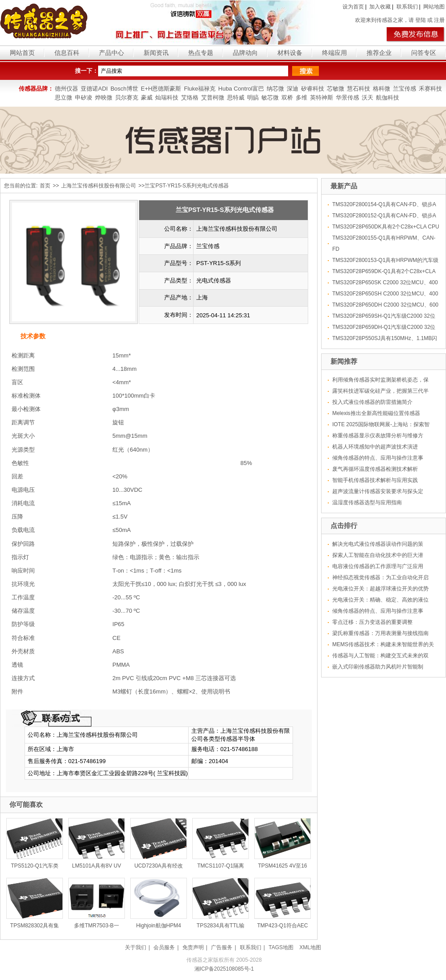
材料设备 (290, 53)
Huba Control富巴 (241, 89)
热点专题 (201, 53)
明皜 (253, 98)
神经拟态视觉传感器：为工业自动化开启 (380, 577)
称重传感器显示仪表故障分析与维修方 (378, 436)
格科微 (382, 89)
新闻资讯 (156, 53)
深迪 (293, 89)
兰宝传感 (405, 89)
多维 (301, 98)
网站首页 (22, 53)
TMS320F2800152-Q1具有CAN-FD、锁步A (384, 216)
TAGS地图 (281, 947)
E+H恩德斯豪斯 (161, 89)
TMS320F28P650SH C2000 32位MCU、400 (385, 294)
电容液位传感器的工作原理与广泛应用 (378, 566)
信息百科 (67, 53)
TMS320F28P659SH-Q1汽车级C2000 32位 (384, 316)
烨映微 (104, 98)
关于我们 (136, 947)
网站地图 (434, 7)
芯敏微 (336, 89)
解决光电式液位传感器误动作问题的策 (378, 544)
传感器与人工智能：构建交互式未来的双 (380, 656)
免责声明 (193, 947)
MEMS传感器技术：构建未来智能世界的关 (383, 644)
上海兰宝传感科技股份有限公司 (99, 186)
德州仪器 (66, 89)
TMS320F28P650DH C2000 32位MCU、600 (385, 305)
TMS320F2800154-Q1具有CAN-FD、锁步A (384, 204)
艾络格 (190, 98)
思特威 (236, 98)
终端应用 (334, 53)
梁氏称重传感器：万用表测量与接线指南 (380, 633)
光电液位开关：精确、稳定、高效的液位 (380, 600)
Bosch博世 (124, 89)
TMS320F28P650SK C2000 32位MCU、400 (385, 282)
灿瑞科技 (167, 98)
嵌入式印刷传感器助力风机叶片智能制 (378, 667)
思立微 (64, 98)
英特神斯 (322, 98)
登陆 (421, 20)
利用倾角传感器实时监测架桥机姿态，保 (380, 380)
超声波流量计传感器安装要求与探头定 (378, 491)
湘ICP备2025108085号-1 (224, 969)
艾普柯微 (213, 98)
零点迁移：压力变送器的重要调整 (372, 622)
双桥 (287, 98)
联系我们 (407, 7)
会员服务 (164, 947)
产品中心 (111, 53)
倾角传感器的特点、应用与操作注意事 (378, 458)
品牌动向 (245, 53)
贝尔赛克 (127, 98)
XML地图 (310, 947)
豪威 (147, 98)
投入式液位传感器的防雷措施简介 (372, 402)
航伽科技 (388, 98)
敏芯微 (270, 98)
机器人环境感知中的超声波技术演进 (375, 447)
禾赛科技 (430, 89)
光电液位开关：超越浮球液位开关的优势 (380, 589)
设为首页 (353, 7)
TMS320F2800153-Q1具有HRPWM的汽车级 (385, 260)
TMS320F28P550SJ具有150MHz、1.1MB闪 (385, 338)
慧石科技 (359, 89)
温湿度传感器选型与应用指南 (367, 502)
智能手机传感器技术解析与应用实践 (375, 480)
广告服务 (222, 947)
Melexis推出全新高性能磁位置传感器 (376, 413)
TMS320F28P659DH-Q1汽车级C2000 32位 (384, 327)
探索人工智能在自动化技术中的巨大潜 (378, 555)
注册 (439, 20)
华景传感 (347, 98)
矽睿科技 (313, 89)
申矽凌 (84, 98)
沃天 (368, 98)
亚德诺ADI (94, 89)
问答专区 (424, 53)
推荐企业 (379, 53)
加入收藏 (380, 7)
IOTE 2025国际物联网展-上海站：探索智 (381, 424)
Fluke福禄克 (200, 89)
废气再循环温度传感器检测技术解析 (375, 469)
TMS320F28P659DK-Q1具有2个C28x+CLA (384, 271)
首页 (45, 186)
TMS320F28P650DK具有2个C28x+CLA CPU (386, 227)
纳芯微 (275, 89)
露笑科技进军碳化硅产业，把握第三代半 (380, 391)
